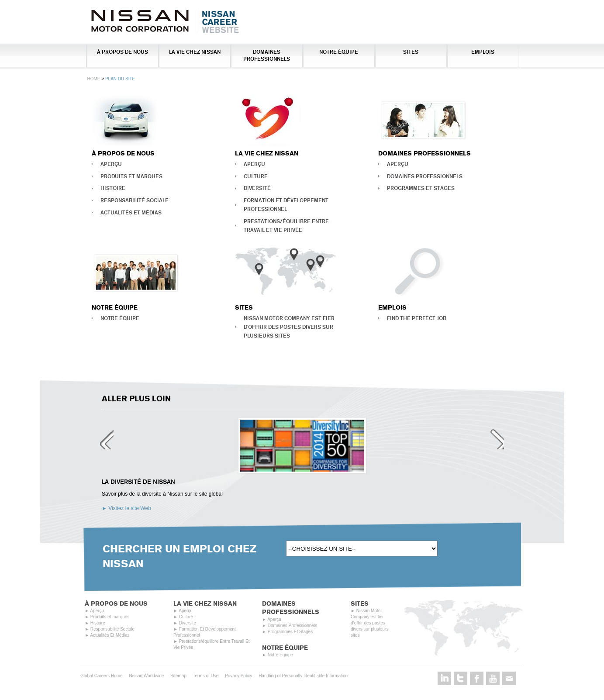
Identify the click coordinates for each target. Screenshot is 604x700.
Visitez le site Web (130, 510)
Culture (256, 176)
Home (94, 79)
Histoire (113, 188)
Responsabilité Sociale (135, 200)
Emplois (483, 52)
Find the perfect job (417, 318)
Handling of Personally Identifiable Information (303, 684)
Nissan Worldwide (147, 684)
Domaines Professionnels (267, 55)
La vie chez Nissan (195, 52)
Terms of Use (205, 684)
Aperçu (111, 164)
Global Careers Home (102, 684)
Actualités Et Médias (131, 212)
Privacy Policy (238, 684)
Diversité (257, 188)
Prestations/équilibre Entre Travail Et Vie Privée (286, 226)
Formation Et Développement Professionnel (286, 205)
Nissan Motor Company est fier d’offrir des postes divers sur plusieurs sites (289, 327)
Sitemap (178, 684)
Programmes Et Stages (421, 188)
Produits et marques (131, 176)
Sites (411, 52)
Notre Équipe (339, 52)
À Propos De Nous (123, 52)
